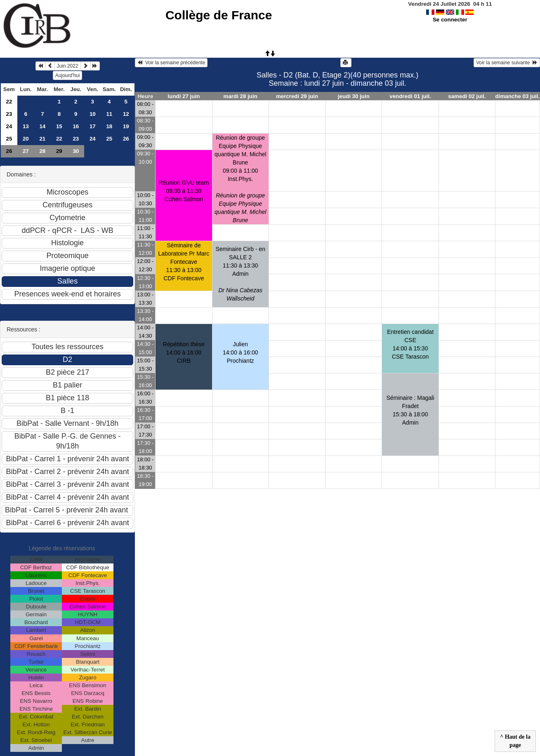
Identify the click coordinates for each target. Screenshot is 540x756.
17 (93, 126)
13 (26, 126)
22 (9, 102)
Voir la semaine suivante (507, 63)
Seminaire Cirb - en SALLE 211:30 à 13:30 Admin (240, 274)
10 (93, 114)
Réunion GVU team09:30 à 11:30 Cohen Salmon (184, 191)
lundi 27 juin (184, 96)
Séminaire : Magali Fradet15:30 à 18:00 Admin (410, 410)
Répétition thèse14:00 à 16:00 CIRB (184, 352)
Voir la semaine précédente (171, 63)
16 (76, 126)
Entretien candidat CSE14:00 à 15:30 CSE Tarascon (410, 344)
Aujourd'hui (68, 75)
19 (126, 126)
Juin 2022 (68, 66)
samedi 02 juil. (467, 96)
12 (126, 114)
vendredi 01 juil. (410, 96)
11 (109, 114)
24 (9, 126)
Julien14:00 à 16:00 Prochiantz (241, 352)
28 (42, 151)
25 (9, 139)
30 (76, 151)
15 (59, 126)
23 (9, 114)
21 (42, 139)
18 (109, 126)
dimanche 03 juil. (518, 96)
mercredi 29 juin (297, 96)
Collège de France (219, 15)
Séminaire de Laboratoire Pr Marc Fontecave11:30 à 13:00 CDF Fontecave (184, 262)
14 (42, 126)
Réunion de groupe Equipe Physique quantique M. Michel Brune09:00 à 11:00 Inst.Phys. (240, 179)
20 (26, 139)
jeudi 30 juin (354, 96)
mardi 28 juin (241, 96)
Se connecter (450, 20)
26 (126, 139)
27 (26, 151)
